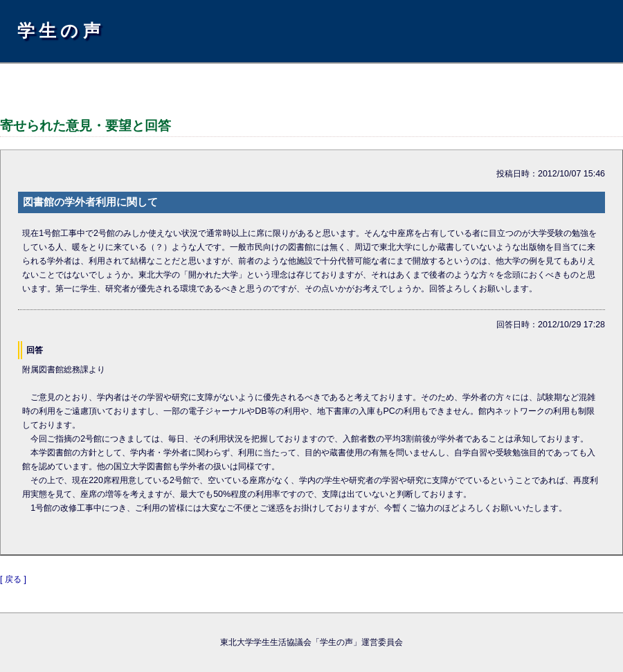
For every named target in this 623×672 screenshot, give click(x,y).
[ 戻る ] (13, 579)
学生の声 (61, 30)
